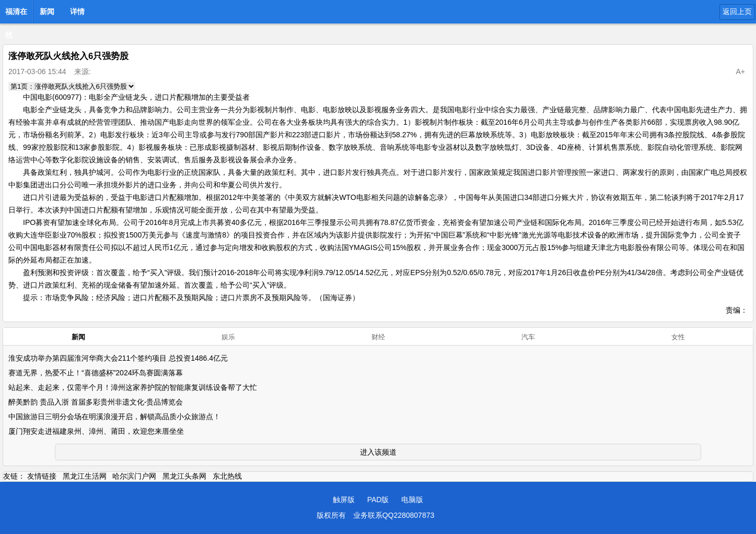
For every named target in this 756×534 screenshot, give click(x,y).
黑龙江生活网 (85, 476)
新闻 (47, 11)
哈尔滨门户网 (134, 476)
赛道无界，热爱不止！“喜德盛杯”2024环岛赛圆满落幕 (96, 373)
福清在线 (16, 15)
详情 (77, 11)
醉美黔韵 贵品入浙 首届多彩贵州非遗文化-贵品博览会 (96, 402)
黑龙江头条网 (184, 476)
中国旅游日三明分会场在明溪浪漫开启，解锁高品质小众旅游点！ (114, 417)
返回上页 (737, 11)
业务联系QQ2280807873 (394, 515)
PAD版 (378, 500)
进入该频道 (378, 452)
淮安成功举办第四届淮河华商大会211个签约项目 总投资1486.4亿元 (118, 358)
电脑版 (412, 500)
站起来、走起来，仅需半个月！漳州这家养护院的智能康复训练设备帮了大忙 (133, 387)
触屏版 (344, 500)
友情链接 (42, 476)
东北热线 (227, 476)
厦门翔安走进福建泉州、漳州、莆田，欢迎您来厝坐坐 (96, 431)
